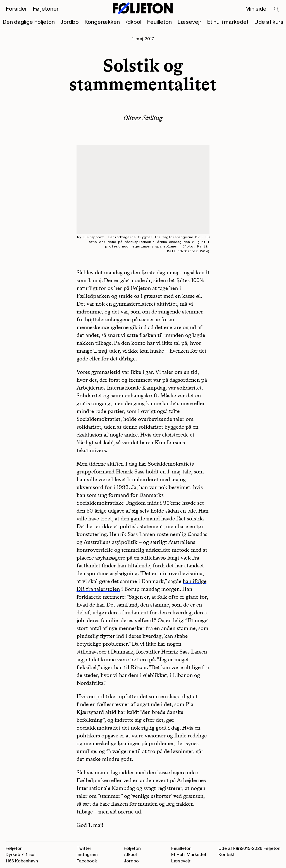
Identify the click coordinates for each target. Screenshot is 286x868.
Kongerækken (102, 22)
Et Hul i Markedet (189, 855)
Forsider (16, 9)
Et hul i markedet (228, 22)
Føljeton (132, 848)
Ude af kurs (269, 22)
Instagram (87, 855)
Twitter (84, 848)
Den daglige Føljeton (29, 22)
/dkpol (133, 22)
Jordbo (70, 22)
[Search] (277, 10)
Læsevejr (189, 22)
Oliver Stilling (143, 118)
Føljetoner (46, 9)
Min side (256, 9)
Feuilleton (159, 22)
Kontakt (227, 855)
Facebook (87, 861)
